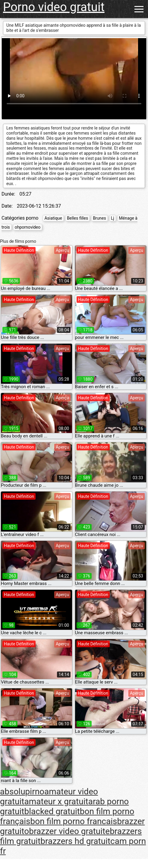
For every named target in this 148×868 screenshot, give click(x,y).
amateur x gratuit (56, 801)
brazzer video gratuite (69, 831)
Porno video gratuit (54, 7)
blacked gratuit (52, 811)
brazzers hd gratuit (75, 841)
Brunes (99, 218)
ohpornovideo (28, 227)
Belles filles (77, 218)
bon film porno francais (74, 821)
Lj (113, 218)
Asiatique (53, 218)
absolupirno (22, 792)
